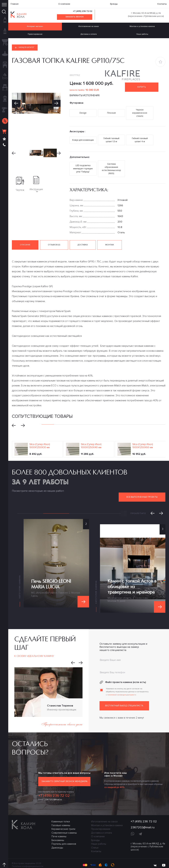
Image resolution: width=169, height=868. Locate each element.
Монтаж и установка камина (107, 819)
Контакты (162, 4)
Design (83, 112)
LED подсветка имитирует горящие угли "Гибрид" (83, 164)
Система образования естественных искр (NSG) (111, 164)
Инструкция (36, 185)
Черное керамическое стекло (140, 112)
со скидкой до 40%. (115, 781)
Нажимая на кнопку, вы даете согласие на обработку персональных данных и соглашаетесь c (127, 686)
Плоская (111, 112)
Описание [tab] (25, 239)
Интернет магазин (35, 26)
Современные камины (64, 827)
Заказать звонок (75, 17)
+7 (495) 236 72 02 (83, 11)
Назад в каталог (25, 48)
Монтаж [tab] (109, 239)
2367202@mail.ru (53, 793)
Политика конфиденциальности (28, 860)
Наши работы (99, 838)
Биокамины (58, 834)
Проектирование (35, 34)
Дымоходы (57, 841)
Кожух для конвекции (83, 137)
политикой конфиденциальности (122, 689)
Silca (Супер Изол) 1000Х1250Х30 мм (40, 440)
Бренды (114, 4)
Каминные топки (61, 815)
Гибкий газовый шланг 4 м (140, 137)
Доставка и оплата (89, 34)
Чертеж (20, 185)
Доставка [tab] (82, 239)
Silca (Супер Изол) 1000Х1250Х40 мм (91, 440)
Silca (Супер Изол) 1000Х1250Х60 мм (143, 440)
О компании (64, 4)
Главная (15, 4)
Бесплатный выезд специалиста (124, 700)
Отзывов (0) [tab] (54, 239)
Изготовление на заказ (89, 26)
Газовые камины (61, 819)
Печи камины (59, 830)
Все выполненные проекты (142, 491)
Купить (142, 87)
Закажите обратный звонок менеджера (64, 775)
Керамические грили (63, 823)
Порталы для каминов (64, 838)
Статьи (95, 841)
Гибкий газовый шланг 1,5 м (111, 137)
